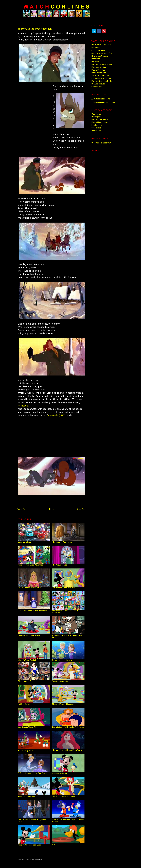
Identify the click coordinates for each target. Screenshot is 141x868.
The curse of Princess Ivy (68, 541)
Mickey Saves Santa (99, 67)
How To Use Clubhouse (100, 56)
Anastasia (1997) (57, 415)
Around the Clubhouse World (68, 587)
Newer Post (22, 509)
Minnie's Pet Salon (99, 73)
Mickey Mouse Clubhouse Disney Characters (68, 611)
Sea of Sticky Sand (34, 750)
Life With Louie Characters (102, 64)
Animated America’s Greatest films (105, 103)
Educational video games (101, 78)
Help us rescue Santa (34, 796)
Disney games (97, 117)
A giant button (68, 843)
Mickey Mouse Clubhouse (101, 45)
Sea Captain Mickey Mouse (34, 726)
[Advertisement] (34, 119)
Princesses (96, 48)
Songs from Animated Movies (103, 53)
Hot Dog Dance (34, 703)
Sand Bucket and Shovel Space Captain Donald (68, 820)
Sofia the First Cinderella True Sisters (34, 772)
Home (52, 509)
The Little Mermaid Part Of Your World (68, 749)
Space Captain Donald (100, 75)
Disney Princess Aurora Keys (34, 587)
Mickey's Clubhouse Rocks (102, 81)
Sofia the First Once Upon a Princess (34, 609)
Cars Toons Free (34, 541)
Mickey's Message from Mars (34, 844)
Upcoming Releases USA (101, 143)
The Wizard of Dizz (68, 564)
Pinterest (104, 31)
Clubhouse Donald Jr (68, 773)
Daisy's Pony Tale (98, 70)
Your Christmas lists (68, 680)
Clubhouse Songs (98, 50)
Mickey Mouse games (100, 122)
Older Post (81, 509)
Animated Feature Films (101, 99)
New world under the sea (68, 659)
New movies (96, 62)
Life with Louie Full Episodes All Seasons (68, 726)
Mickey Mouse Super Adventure (34, 564)
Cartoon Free (97, 87)
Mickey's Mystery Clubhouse (68, 703)
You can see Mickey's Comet (68, 796)
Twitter (94, 31)
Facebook (99, 31)
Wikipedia (23, 406)
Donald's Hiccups (98, 84)
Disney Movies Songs (34, 680)
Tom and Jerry (97, 131)
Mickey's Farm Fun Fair (34, 659)
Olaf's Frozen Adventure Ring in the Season (34, 820)
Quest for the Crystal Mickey (34, 635)
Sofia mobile (96, 128)
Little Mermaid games (100, 119)
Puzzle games (97, 125)
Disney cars (96, 59)
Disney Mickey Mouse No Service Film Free (68, 635)
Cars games (96, 114)
